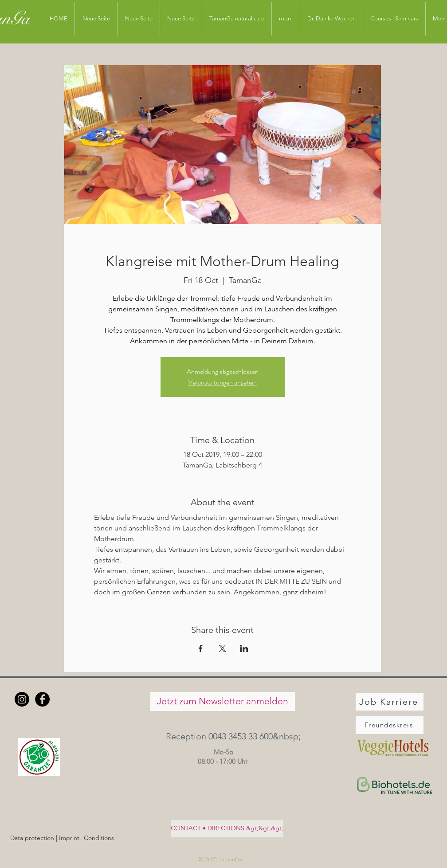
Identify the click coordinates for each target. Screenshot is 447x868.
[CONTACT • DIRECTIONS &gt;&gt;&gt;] (227, 829)
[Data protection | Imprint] (45, 839)
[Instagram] (22, 699)
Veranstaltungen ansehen (222, 382)
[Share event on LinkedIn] (244, 648)
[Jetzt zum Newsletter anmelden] (223, 701)
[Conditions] (99, 839)
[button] (222, 736)
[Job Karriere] (390, 702)
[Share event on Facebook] (201, 648)
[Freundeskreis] (390, 725)
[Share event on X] (222, 648)
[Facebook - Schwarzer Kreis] (42, 699)
